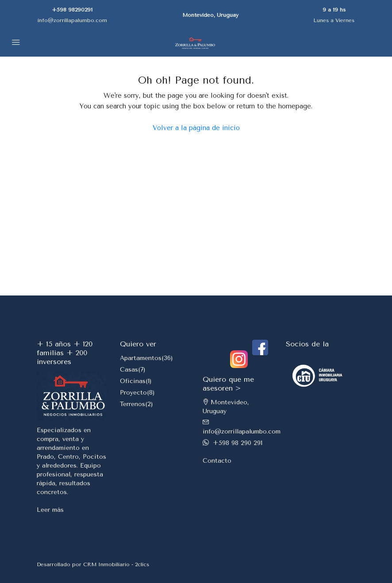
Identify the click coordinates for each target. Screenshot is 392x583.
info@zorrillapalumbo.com (72, 20)
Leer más (50, 510)
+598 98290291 (72, 10)
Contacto (217, 461)
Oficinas (133, 381)
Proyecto (133, 393)
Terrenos (133, 404)
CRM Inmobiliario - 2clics (116, 564)
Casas (129, 370)
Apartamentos (141, 358)
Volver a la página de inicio (196, 128)
